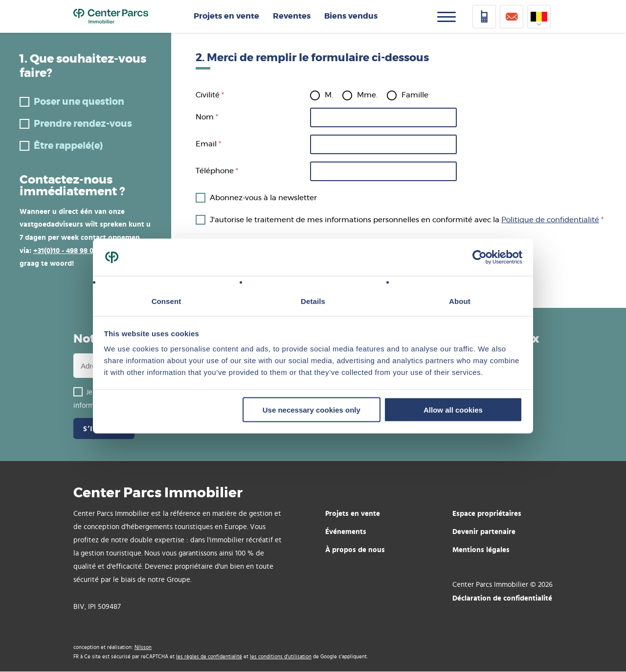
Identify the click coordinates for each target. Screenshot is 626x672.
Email (206, 144)
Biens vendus (351, 16)
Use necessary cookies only (312, 409)
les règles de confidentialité (209, 657)
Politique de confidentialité (550, 220)
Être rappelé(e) (68, 146)
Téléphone (215, 171)
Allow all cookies (453, 409)
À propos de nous (355, 549)
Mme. (367, 95)
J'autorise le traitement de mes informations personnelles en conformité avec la (404, 220)
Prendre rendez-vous (83, 124)
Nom (205, 117)
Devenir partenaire (484, 531)
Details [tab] (313, 301)
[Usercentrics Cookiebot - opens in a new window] (480, 257)
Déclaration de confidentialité (502, 598)
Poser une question (79, 102)
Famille (415, 95)
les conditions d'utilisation (281, 657)
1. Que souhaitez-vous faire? (83, 66)
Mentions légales (481, 549)
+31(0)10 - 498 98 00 (65, 250)
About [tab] (460, 301)
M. (329, 95)
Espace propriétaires (487, 513)
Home (111, 17)
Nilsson (143, 647)
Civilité (208, 95)
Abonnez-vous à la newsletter (263, 198)
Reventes (292, 16)
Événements (346, 531)
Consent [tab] (167, 301)
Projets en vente (226, 16)
